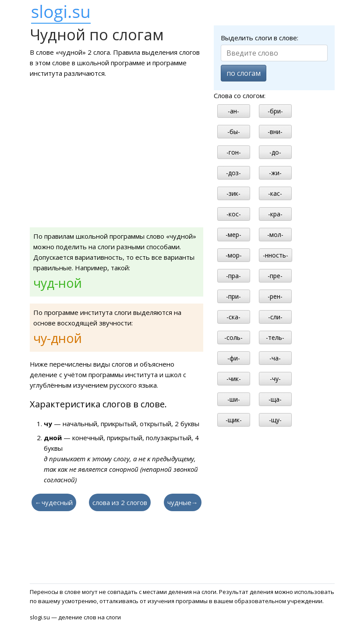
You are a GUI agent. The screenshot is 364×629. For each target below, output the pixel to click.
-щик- (234, 420)
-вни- (275, 132)
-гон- (234, 152)
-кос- (234, 214)
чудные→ (183, 502)
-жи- (275, 173)
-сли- (275, 317)
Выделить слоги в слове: (260, 38)
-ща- (275, 399)
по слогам (244, 73)
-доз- (233, 173)
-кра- (275, 214)
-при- (233, 296)
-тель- (275, 337)
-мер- (233, 235)
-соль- (233, 337)
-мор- (234, 255)
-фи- (234, 358)
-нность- (276, 255)
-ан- (233, 111)
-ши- (234, 399)
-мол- (275, 235)
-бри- (275, 111)
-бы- (234, 132)
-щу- (275, 420)
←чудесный (54, 502)
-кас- (275, 193)
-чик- (234, 379)
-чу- (275, 379)
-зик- (233, 193)
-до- (275, 152)
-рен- (275, 296)
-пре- (275, 276)
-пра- (233, 276)
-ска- (233, 317)
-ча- (275, 358)
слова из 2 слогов (120, 502)
